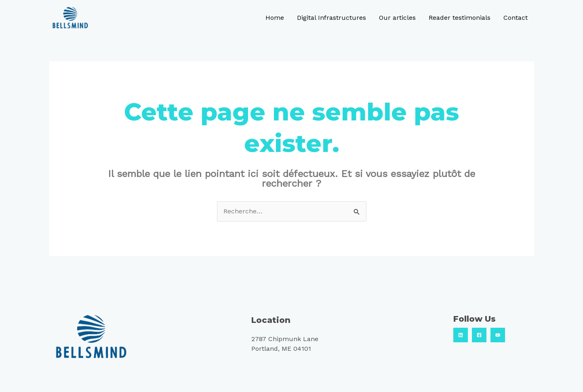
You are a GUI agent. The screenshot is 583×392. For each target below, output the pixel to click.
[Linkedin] (461, 335)
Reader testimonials (460, 18)
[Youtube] (498, 335)
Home (275, 18)
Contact (516, 18)
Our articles (397, 18)
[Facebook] (479, 335)
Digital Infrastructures (331, 18)
